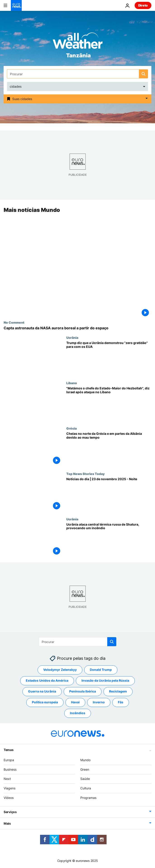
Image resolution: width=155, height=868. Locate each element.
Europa (9, 760)
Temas (9, 750)
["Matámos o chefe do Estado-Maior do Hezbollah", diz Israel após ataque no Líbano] (109, 404)
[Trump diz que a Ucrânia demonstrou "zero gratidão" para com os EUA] (109, 358)
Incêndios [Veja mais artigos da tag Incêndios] (78, 713)
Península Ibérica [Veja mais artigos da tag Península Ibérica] (83, 691)
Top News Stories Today (85, 474)
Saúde (85, 779)
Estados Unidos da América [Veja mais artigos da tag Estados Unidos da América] (47, 680)
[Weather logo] (78, 42)
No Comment (14, 322)
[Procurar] (77, 74)
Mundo (85, 760)
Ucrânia (72, 337)
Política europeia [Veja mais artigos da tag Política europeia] (45, 702)
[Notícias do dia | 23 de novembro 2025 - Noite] (109, 495)
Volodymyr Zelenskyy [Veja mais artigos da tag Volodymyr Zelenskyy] (60, 670)
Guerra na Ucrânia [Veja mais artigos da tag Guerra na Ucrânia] (42, 691)
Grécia (72, 428)
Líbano (72, 383)
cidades (16, 86)
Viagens (10, 788)
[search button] (143, 74)
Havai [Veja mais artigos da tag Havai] (75, 702)
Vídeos (9, 798)
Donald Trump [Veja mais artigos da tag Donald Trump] (101, 670)
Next (7, 779)
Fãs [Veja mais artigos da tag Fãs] (121, 702)
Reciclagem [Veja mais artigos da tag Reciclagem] (118, 691)
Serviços (10, 812)
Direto (143, 5)
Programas (88, 798)
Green (85, 769)
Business (10, 769)
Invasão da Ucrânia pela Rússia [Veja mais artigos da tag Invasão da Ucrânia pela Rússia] (105, 680)
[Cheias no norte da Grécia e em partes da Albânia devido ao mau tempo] (109, 449)
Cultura (86, 788)
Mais (7, 823)
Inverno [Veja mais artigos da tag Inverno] (99, 702)
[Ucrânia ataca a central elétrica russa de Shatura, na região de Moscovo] (109, 540)
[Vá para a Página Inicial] (16, 5)
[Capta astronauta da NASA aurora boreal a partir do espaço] (77, 328)
